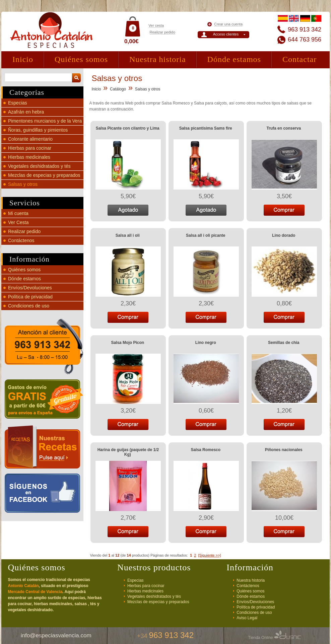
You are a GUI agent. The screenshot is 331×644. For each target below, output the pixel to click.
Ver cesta (156, 25)
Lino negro (206, 343)
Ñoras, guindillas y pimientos (38, 130)
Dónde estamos (234, 59)
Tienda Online (275, 638)
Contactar (300, 59)
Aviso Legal (247, 618)
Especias (18, 103)
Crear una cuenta (228, 24)
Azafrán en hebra (26, 112)
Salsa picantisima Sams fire (206, 128)
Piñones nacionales (284, 450)
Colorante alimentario (30, 139)
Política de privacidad (30, 297)
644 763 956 (305, 40)
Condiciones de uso (29, 306)
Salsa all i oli (128, 235)
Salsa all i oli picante (206, 235)
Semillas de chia (284, 343)
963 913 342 (305, 29)
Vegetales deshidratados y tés (39, 166)
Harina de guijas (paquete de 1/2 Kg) (128, 452)
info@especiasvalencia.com (56, 635)
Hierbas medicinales (29, 157)
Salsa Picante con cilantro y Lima (128, 128)
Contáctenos (21, 240)
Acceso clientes (226, 34)
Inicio (23, 59)
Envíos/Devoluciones (30, 288)
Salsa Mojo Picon (127, 343)
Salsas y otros (23, 184)
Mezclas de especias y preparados (44, 175)
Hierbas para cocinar (30, 148)
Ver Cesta (18, 222)
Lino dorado (284, 235)
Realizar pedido (162, 32)
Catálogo (118, 89)
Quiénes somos (81, 59)
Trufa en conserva (284, 128)
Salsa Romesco (206, 450)
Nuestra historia (158, 59)
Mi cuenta (18, 213)
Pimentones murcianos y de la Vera (45, 121)
